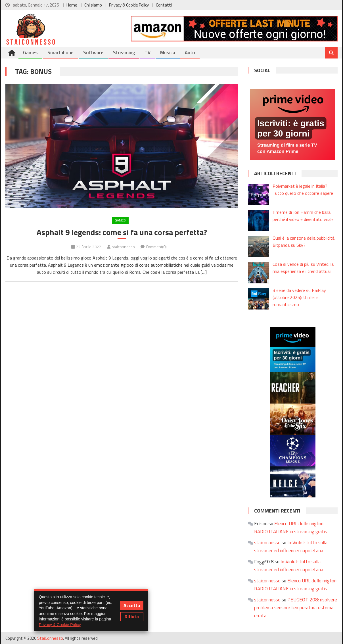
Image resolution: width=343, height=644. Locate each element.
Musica (168, 53)
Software (93, 53)
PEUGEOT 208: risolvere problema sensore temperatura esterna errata (296, 608)
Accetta (132, 605)
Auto (190, 53)
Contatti (164, 5)
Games (30, 53)
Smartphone (60, 53)
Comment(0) (156, 247)
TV (148, 53)
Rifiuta (132, 616)
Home (72, 5)
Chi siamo (93, 5)
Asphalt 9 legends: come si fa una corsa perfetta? (122, 232)
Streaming (124, 53)
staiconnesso (123, 247)
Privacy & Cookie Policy (129, 5)
